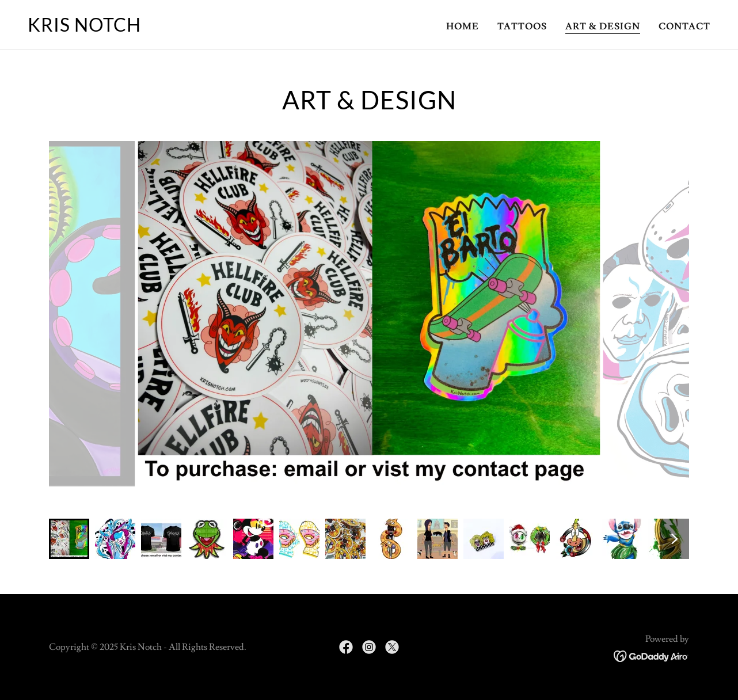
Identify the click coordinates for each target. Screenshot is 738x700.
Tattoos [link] (522, 26)
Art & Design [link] (603, 26)
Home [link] (463, 26)
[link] (84, 29)
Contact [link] (684, 26)
